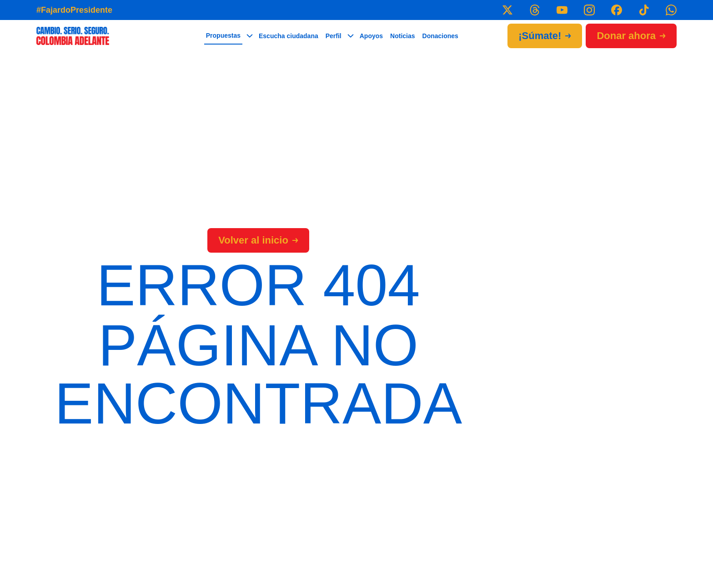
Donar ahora (631, 36)
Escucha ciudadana (289, 36)
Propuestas (223, 35)
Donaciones (440, 36)
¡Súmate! (545, 36)
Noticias (402, 36)
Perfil (334, 36)
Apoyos (371, 36)
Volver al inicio (258, 240)
